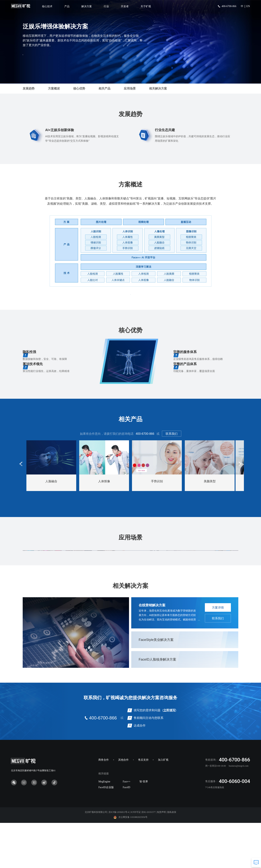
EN (248, 6)
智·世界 (144, 827)
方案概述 (54, 88)
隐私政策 (172, 858)
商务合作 (104, 805)
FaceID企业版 (106, 833)
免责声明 (161, 858)
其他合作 (123, 805)
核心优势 (79, 88)
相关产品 (104, 88)
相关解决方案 (158, 88)
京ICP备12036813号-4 (119, 858)
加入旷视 (163, 805)
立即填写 (169, 756)
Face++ (127, 827)
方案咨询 (39, 57)
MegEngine (104, 827)
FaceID (126, 833)
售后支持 (143, 805)
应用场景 (130, 88)
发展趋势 (29, 88)
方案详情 (218, 653)
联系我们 (172, 440)
